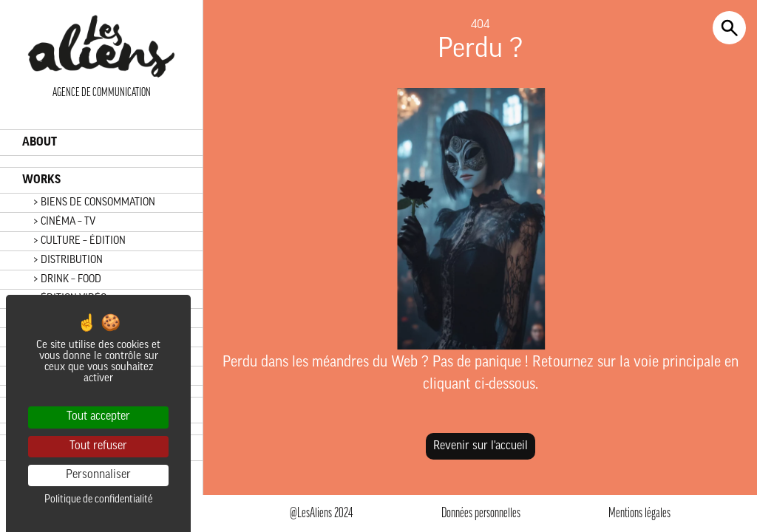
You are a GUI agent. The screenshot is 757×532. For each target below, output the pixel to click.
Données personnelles (481, 514)
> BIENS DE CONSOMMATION (94, 203)
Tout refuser (98, 446)
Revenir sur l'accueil (481, 446)
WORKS (41, 180)
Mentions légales (639, 514)
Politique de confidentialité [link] (98, 500)
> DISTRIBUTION (68, 260)
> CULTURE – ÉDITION (79, 241)
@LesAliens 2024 (321, 514)
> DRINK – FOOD (67, 280)
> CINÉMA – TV (64, 222)
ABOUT (40, 143)
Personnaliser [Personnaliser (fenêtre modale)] (98, 475)
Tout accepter (98, 417)
